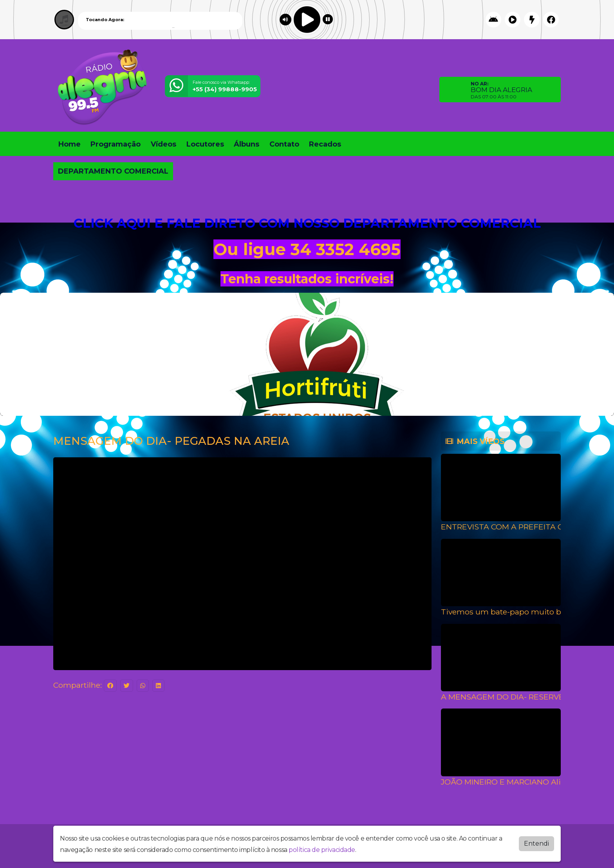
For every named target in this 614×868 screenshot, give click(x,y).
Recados (325, 144)
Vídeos (163, 144)
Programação (116, 144)
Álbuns (247, 144)
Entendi (536, 844)
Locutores (205, 144)
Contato (284, 144)
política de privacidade (322, 850)
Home (70, 144)
